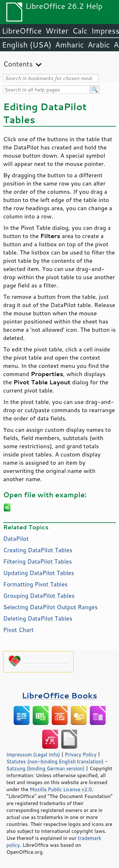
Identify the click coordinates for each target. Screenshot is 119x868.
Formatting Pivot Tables (35, 584)
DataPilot (16, 538)
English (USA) (27, 45)
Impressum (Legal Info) (33, 754)
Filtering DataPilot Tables (37, 561)
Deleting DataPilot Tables (38, 618)
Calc (80, 31)
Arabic (99, 45)
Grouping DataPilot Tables (39, 595)
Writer (57, 31)
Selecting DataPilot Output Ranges (50, 607)
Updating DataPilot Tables (39, 573)
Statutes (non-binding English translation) (55, 761)
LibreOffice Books (60, 695)
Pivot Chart (18, 630)
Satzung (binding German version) (46, 768)
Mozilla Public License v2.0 (61, 789)
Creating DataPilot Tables (38, 550)
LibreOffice (22, 31)
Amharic (69, 45)
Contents (18, 64)
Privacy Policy (81, 754)
